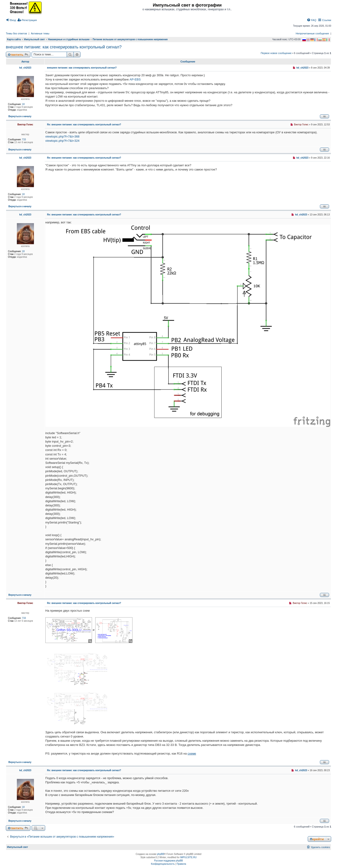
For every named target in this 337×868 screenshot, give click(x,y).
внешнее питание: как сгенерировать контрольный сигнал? (64, 47)
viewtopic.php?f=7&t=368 (62, 136)
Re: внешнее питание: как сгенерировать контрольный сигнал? (84, 125)
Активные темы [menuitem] (40, 33)
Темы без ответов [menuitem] (16, 33)
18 (23, 104)
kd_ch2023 (25, 68)
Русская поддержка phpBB (168, 861)
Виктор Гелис (25, 125)
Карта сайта (14, 39)
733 (24, 140)
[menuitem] (11, 20)
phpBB (161, 854)
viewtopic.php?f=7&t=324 (62, 141)
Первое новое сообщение (276, 53)
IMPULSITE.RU (188, 857)
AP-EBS (135, 79)
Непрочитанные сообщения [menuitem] (312, 33)
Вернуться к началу (20, 116)
